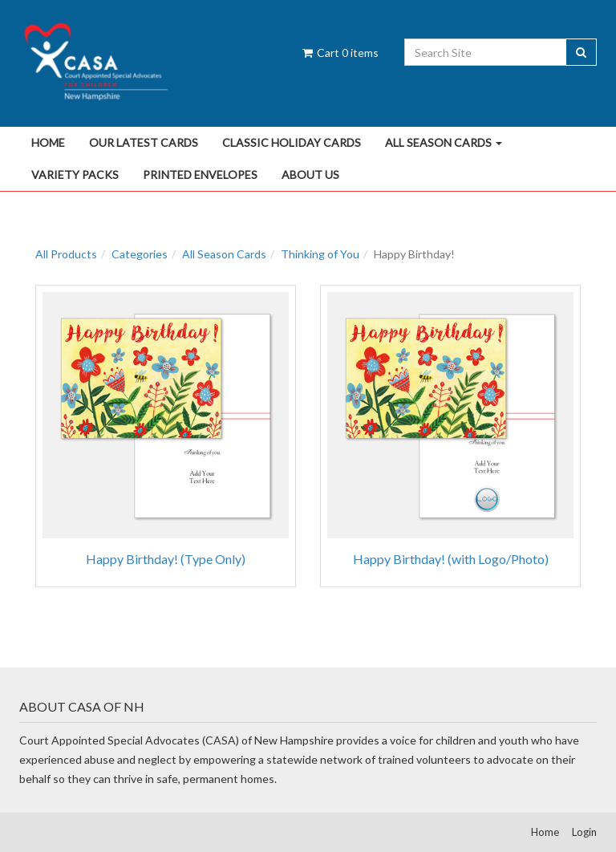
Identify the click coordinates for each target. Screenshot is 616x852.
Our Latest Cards (144, 142)
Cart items (339, 53)
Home (48, 142)
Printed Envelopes (200, 174)
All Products (66, 254)
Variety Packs (75, 174)
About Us (310, 174)
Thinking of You (320, 254)
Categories (140, 254)
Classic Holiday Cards (292, 142)
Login (584, 832)
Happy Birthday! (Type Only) (166, 559)
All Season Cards (444, 142)
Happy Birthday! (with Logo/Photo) (451, 559)
